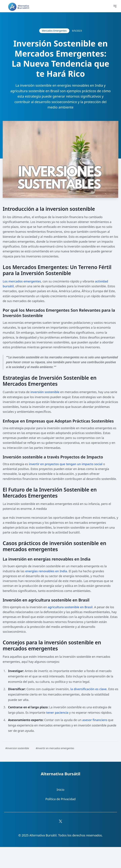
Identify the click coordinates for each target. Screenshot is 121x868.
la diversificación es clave (89, 689)
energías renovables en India (46, 571)
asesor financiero (95, 720)
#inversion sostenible (17, 748)
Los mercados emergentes (22, 281)
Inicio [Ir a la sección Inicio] (60, 790)
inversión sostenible (45, 392)
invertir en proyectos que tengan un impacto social (66, 464)
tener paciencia (57, 713)
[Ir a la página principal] (19, 7)
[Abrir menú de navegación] (115, 6)
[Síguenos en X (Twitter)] (60, 821)
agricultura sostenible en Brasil (70, 607)
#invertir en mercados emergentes (55, 748)
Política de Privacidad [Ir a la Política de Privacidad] (60, 799)
